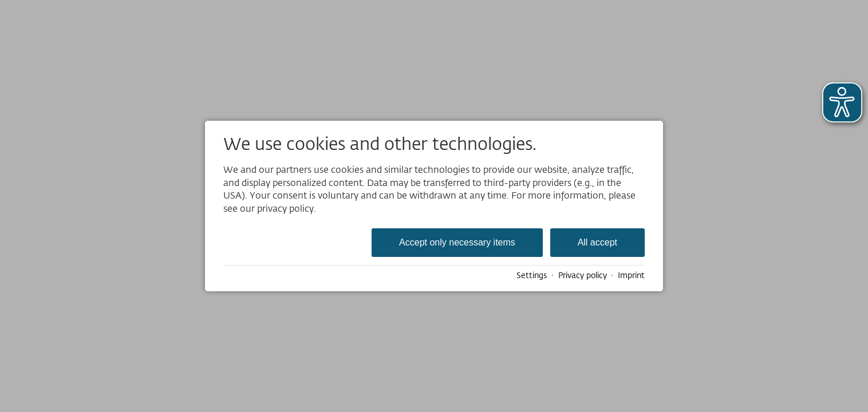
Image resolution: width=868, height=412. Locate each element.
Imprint (631, 275)
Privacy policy (583, 275)
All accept (597, 242)
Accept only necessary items (457, 242)
